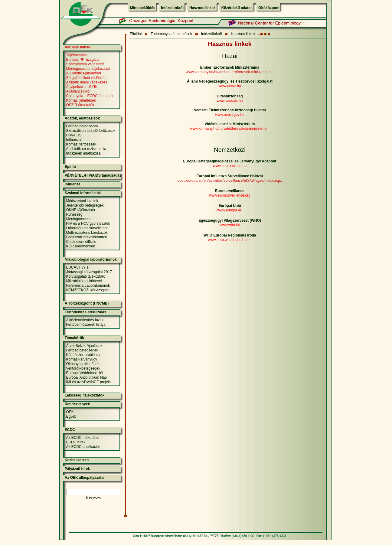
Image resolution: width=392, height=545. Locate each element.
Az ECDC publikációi (83, 447)
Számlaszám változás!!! (85, 64)
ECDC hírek (76, 442)
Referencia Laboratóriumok (88, 286)
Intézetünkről (172, 8)
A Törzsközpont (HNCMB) (87, 303)
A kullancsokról (78, 91)
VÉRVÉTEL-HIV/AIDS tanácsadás (93, 175)
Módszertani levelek (82, 201)
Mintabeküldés (143, 8)
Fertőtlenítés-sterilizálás (85, 312)
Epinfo (70, 167)
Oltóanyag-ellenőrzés (83, 364)
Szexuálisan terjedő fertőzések (91, 131)
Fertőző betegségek (82, 126)
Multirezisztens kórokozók (87, 233)
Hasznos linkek (203, 8)
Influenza (73, 140)
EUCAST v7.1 (77, 267)
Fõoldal (136, 34)
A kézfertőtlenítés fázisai (85, 320)
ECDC (70, 430)
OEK (70, 412)
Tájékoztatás (76, 55)
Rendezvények (77, 404)
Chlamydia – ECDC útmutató (89, 96)
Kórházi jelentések (81, 100)
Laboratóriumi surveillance (87, 228)
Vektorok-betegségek (83, 368)
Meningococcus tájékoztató (88, 69)
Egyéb (71, 416)
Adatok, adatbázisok (82, 118)
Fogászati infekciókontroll (86, 237)
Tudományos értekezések (171, 34)
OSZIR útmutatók (80, 105)
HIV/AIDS (74, 135)
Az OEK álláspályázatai (85, 478)
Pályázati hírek (77, 469)
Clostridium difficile (81, 242)
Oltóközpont (269, 8)
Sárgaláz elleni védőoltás (86, 78)
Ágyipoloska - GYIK (82, 87)
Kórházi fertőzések (81, 144)
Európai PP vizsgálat (83, 60)
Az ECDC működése (83, 438)
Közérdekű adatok (237, 8)
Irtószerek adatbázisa (83, 153)
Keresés (93, 498)
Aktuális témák (78, 47)
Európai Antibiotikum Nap (86, 377)
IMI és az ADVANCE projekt (88, 382)
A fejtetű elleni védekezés (86, 82)
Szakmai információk (83, 193)
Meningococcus (78, 219)
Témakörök (74, 338)
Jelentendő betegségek (85, 205)
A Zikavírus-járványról (83, 73)
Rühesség (74, 214)
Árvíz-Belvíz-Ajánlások (84, 346)
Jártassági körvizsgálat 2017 (89, 272)
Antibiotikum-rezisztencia (86, 149)
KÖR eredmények (80, 246)
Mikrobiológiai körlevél (84, 281)
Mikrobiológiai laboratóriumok (91, 259)
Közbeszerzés (77, 460)
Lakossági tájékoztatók (85, 395)
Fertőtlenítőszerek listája (86, 325)
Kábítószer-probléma (83, 355)
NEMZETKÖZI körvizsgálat (88, 290)
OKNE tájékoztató (80, 210)
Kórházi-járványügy (82, 359)
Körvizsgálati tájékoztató (85, 276)
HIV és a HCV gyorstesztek (88, 224)
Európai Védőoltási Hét (85, 373)
